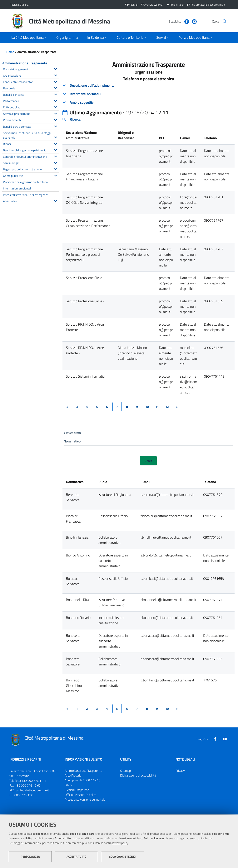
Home (10, 52)
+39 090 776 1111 (34, 781)
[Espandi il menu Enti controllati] (55, 107)
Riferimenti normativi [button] (85, 94)
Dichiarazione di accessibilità (138, 776)
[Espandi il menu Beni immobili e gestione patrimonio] (55, 150)
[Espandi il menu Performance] (55, 100)
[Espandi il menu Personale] (55, 88)
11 (157, 407)
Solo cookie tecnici (123, 857)
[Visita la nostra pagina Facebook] (182, 21)
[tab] (149, 85)
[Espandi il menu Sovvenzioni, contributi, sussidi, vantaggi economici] (55, 137)
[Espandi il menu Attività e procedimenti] (55, 113)
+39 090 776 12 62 (28, 786)
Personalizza (30, 857)
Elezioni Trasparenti (77, 790)
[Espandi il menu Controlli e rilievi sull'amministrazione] (55, 156)
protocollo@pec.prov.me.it (32, 790)
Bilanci (69, 785)
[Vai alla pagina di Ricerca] (224, 21)
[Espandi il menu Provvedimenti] (55, 119)
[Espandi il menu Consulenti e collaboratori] (55, 81)
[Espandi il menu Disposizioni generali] (55, 69)
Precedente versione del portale (85, 800)
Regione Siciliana (19, 5)
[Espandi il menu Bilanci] (55, 143)
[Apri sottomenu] (29, 38)
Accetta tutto (77, 857)
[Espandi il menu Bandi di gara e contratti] (55, 126)
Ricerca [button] (75, 119)
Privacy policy (120, 843)
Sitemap (125, 771)
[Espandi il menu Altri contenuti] (55, 200)
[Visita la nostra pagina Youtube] (190, 21)
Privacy (180, 771)
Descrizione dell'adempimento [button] (92, 85)
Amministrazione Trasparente (25, 63)
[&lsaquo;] (67, 407)
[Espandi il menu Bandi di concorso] (55, 94)
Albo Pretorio (73, 776)
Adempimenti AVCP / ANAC (82, 780)
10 (147, 407)
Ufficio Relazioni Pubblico (81, 795)
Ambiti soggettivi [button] (82, 102)
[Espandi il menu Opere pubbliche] (55, 175)
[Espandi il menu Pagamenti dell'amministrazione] (55, 169)
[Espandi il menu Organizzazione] (55, 75)
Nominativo (72, 441)
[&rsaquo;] (177, 407)
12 (167, 407)
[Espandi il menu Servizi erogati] (55, 162)
